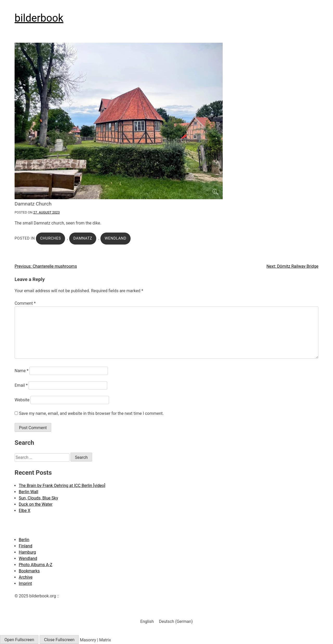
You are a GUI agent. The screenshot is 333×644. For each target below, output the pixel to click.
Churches (50, 238)
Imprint (25, 583)
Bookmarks (29, 571)
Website (22, 400)
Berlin (24, 540)
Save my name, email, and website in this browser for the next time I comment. (91, 413)
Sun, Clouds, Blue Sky (38, 498)
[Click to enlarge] (166, 121)
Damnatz (83, 238)
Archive (26, 577)
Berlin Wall (28, 492)
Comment (25, 303)
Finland (25, 546)
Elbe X (24, 511)
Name (22, 371)
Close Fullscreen (59, 640)
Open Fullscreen (19, 640)
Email (21, 385)
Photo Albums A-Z (36, 565)
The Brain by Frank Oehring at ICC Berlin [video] (62, 486)
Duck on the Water (36, 504)
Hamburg (27, 552)
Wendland (115, 238)
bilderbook (39, 18)
